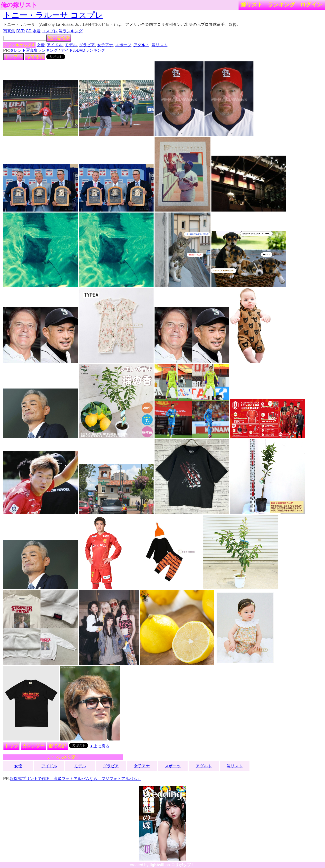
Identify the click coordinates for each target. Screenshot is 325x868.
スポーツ (123, 45)
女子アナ (105, 45)
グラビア (87, 45)
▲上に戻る (99, 746)
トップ (11, 746)
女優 (41, 45)
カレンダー (34, 746)
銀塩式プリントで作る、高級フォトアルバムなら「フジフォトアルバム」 (76, 779)
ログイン (311, 5)
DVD (21, 31)
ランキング (282, 5)
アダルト (141, 45)
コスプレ (50, 31)
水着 (37, 31)
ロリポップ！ (183, 865)
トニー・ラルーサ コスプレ (53, 15)
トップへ (13, 57)
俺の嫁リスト (19, 5)
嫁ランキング (71, 31)
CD (29, 31)
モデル (71, 45)
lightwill (157, 865)
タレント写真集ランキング (34, 50)
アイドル (55, 45)
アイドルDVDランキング (83, 50)
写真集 (9, 31)
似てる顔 (35, 57)
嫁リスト (252, 5)
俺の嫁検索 (59, 38)
